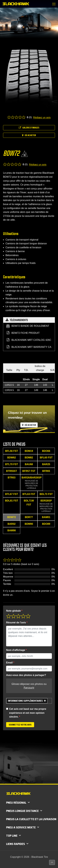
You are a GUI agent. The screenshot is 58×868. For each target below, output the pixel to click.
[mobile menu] (54, 4)
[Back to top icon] (52, 862)
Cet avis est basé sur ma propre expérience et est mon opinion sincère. (28, 713)
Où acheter (29, 135)
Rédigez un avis (42, 118)
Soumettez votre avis (20, 725)
